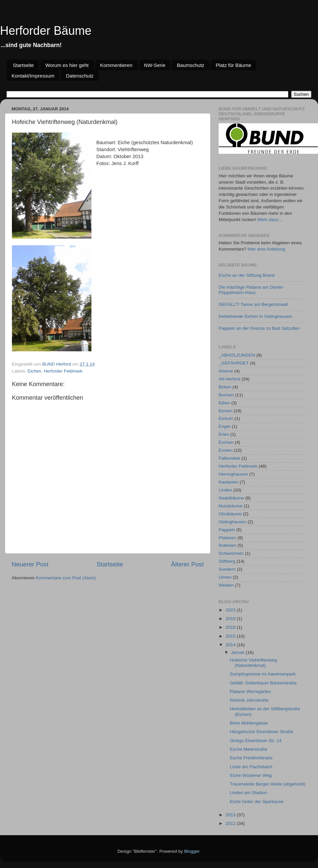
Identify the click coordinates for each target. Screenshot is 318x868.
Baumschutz (191, 65)
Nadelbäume (231, 498)
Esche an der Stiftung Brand (247, 275)
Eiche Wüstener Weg (251, 775)
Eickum (226, 418)
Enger (225, 426)
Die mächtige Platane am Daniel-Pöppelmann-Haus (251, 290)
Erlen (224, 434)
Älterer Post (187, 564)
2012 (231, 823)
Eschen (226, 442)
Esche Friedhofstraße (251, 758)
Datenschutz (80, 76)
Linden (225, 490)
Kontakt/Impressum (33, 76)
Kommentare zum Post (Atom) (66, 578)
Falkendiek (229, 458)
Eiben (224, 403)
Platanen (227, 538)
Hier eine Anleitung (266, 249)
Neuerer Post (30, 564)
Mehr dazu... (270, 220)
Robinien (227, 545)
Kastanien (229, 482)
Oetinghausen (233, 522)
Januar (238, 652)
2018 (231, 627)
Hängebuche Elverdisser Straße (262, 732)
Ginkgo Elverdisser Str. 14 (256, 741)
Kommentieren (116, 65)
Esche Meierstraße (249, 749)
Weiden (226, 585)
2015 (231, 636)
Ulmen (225, 577)
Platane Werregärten (250, 692)
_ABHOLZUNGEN (237, 355)
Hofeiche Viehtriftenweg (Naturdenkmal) (253, 663)
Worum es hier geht (67, 65)
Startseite (23, 65)
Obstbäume (230, 514)
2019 (231, 619)
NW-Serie (155, 65)
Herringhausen (233, 474)
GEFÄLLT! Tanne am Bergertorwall (253, 304)
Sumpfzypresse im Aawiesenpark (263, 674)
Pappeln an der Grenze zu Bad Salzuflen (259, 328)
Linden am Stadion (249, 793)
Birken (225, 387)
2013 (231, 815)
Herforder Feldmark (63, 371)
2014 (231, 645)
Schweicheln (231, 553)
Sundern (227, 569)
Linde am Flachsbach (251, 767)
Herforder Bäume (46, 31)
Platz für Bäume (233, 65)
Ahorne (226, 371)
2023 (231, 610)
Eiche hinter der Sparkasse (257, 802)
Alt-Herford (229, 379)
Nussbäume (231, 506)
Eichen (34, 371)
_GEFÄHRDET (234, 363)
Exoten (226, 450)
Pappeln (227, 530)
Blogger (192, 851)
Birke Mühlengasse (249, 723)
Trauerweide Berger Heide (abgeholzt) (268, 784)
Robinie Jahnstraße (249, 700)
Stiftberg (227, 561)
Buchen (226, 395)
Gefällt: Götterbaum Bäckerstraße (263, 683)
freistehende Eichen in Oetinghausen (255, 316)
